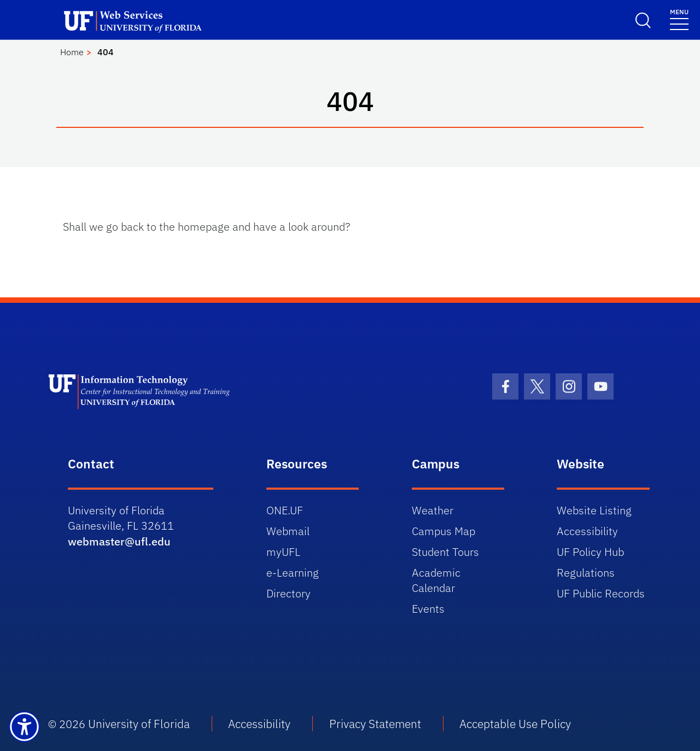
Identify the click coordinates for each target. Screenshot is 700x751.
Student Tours (445, 552)
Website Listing (594, 510)
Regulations (586, 573)
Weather (433, 510)
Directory (288, 593)
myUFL (283, 552)
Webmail (288, 531)
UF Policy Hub (590, 552)
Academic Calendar (436, 580)
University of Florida (139, 724)
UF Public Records (601, 593)
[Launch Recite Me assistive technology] (24, 727)
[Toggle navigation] (679, 19)
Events (428, 609)
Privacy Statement (375, 724)
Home (72, 52)
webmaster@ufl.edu (119, 541)
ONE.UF (285, 510)
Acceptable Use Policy (515, 724)
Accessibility (587, 531)
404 (106, 52)
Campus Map (444, 531)
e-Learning (293, 573)
